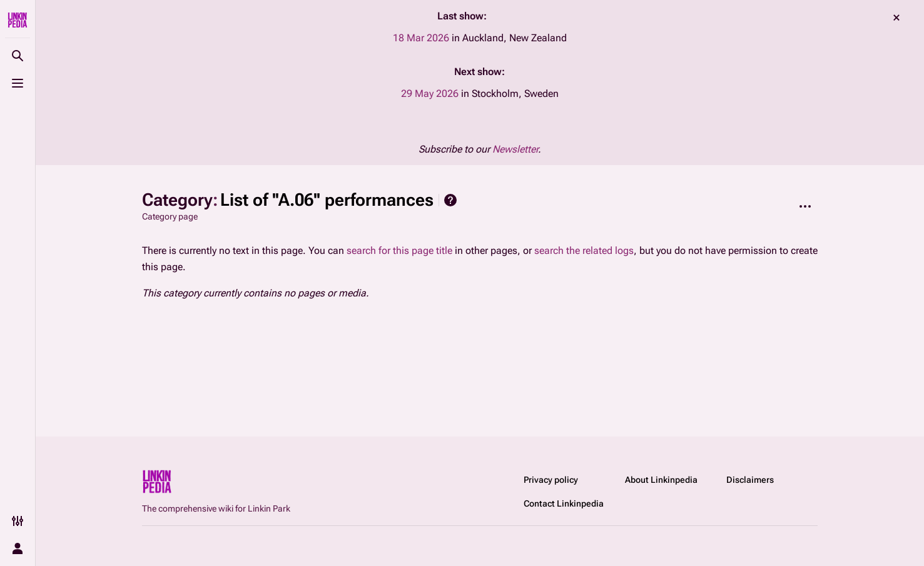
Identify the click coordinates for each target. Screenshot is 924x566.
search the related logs (584, 250)
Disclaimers (750, 480)
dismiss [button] (896, 18)
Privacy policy (551, 480)
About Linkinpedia (661, 480)
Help (450, 200)
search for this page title (399, 250)
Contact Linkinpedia (564, 503)
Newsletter (515, 149)
